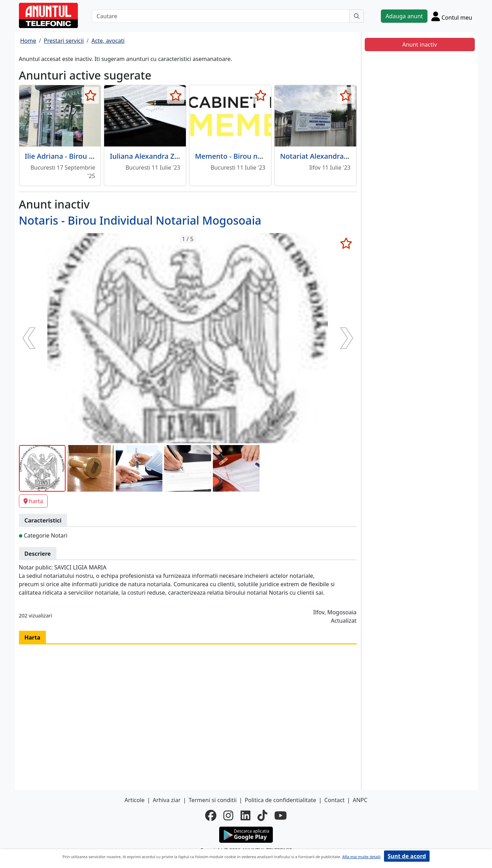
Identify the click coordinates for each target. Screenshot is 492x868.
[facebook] (211, 815)
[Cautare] (221, 16)
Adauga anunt (404, 16)
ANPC (360, 800)
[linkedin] (245, 815)
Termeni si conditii (213, 800)
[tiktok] (262, 815)
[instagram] (228, 815)
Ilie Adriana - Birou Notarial (70, 156)
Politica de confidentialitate (281, 800)
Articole (134, 800)
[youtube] (281, 815)
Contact (335, 800)
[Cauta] (357, 16)
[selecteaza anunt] (90, 95)
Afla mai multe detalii (361, 857)
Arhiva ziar (166, 800)
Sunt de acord (407, 856)
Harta (33, 637)
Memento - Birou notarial (237, 156)
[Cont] (452, 16)
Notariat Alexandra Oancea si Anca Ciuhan (351, 156)
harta (33, 501)
